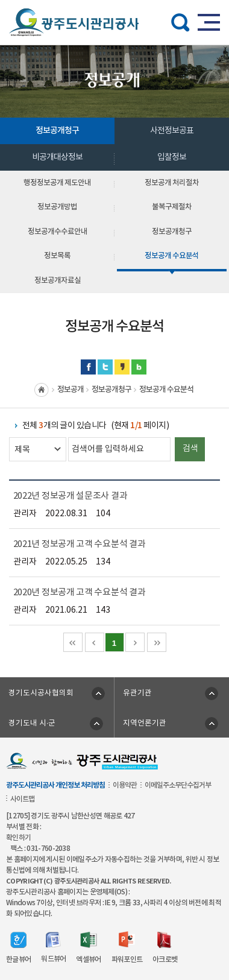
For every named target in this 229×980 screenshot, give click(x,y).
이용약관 (125, 785)
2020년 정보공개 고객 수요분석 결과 (80, 593)
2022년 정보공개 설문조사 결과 (71, 496)
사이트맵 (22, 799)
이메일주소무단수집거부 (178, 785)
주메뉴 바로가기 (115, 0)
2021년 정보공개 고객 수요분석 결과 (80, 544)
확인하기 (18, 838)
